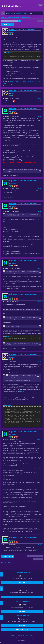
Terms (31, 635)
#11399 (39, 362)
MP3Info (22, 391)
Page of (33, 556)
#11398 (39, 302)
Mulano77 (14, 32)
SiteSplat (24, 638)
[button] (41, 559)
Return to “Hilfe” (6, 563)
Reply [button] (4, 24)
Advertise (13, 635)
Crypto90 (14, 112)
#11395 (39, 189)
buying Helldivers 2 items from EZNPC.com (23, 587)
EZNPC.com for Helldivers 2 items (23, 573)
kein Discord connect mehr (23, 616)
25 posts (40, 21)
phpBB (35, 638)
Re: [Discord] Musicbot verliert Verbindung (23, 91)
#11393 (39, 98)
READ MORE (22, 583)
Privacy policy (20, 635)
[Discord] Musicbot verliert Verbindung (16, 18)
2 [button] (36, 559)
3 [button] (39, 559)
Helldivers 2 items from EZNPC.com (23, 602)
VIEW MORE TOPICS (22, 630)
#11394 (39, 116)
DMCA (27, 635)
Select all (9, 53)
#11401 (39, 545)
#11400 (39, 440)
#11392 (39, 37)
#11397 (39, 268)
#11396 (39, 211)
